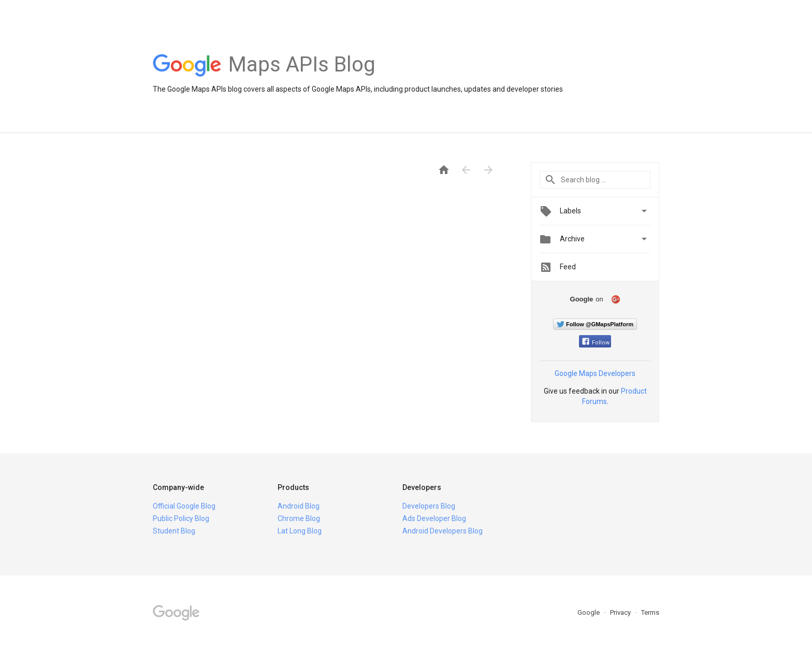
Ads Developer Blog (434, 518)
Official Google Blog (184, 506)
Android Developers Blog (443, 531)
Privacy (621, 612)
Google (589, 612)
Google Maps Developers (595, 373)
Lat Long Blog (300, 531)
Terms (650, 612)
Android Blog (299, 506)
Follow (596, 343)
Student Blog (174, 531)
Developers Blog (429, 506)
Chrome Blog (299, 518)
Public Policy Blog (181, 518)
